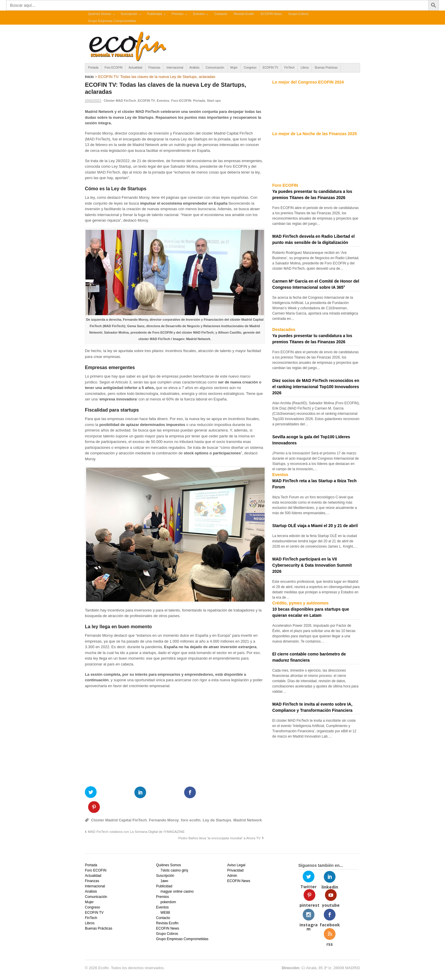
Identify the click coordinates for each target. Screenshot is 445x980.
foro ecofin (191, 805)
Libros (305, 68)
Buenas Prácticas (326, 68)
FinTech (289, 68)
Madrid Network (248, 805)
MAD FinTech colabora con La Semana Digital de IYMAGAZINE (136, 817)
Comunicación (215, 68)
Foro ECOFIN (113, 68)
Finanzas (154, 68)
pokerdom (168, 887)
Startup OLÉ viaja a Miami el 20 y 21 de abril (315, 526)
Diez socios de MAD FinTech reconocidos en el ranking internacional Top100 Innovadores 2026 (316, 387)
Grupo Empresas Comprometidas (112, 21)
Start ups (214, 101)
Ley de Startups (217, 805)
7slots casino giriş (174, 856)
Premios (177, 14)
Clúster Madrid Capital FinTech (119, 805)
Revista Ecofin (244, 14)
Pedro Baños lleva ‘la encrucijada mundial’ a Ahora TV (219, 823)
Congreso (250, 68)
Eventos (199, 14)
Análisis (194, 68)
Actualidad (135, 68)
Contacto (221, 14)
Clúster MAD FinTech (120, 101)
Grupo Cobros (298, 14)
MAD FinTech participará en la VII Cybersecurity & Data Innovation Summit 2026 (312, 565)
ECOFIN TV (270, 68)
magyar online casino (177, 877)
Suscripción (129, 14)
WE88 (165, 898)
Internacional (175, 68)
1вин (164, 866)
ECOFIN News (271, 14)
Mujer (234, 68)
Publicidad (154, 14)
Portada (93, 68)
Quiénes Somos (100, 14)
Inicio (89, 77)
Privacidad (235, 856)
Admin (232, 861)
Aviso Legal (236, 850)
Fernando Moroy (164, 805)
